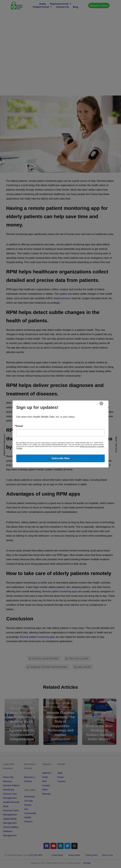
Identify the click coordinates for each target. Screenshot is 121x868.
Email (20, 426)
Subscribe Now (60, 458)
